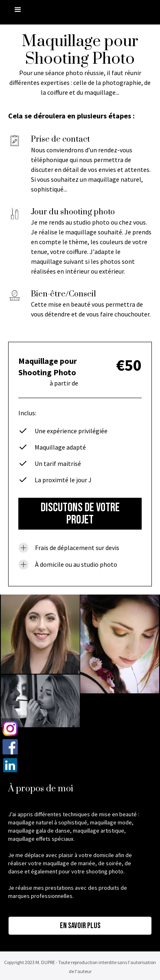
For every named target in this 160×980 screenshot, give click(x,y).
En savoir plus (80, 926)
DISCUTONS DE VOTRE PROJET (80, 514)
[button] (18, 10)
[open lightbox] (40, 634)
